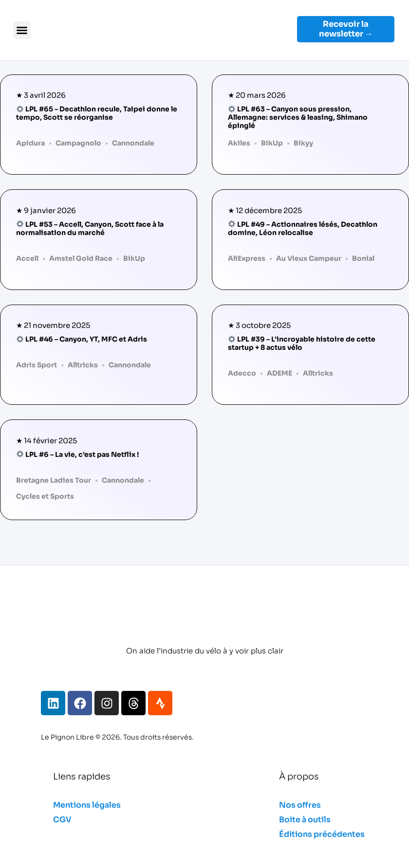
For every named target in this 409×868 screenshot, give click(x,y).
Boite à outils (305, 820)
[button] (22, 30)
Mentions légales (87, 805)
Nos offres (300, 805)
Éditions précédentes (322, 834)
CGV (62, 820)
